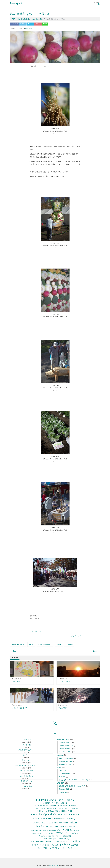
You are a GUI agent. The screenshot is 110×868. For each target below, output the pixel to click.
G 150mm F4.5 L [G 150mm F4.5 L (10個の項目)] (66, 811)
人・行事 (69, 645)
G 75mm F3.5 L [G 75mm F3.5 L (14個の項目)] (54, 811)
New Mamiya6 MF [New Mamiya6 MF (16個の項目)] (62, 823)
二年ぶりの (27, 740)
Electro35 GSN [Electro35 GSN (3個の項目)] (74, 809)
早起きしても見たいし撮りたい (27, 766)
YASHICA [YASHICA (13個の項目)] (69, 830)
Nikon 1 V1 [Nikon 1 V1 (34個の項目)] (40, 826)
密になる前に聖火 (27, 771)
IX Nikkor (62, 777)
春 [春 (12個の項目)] (35, 845)
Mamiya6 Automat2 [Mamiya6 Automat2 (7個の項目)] (47, 823)
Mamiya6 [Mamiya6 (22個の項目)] (37, 823)
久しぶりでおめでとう (27, 750)
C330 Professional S (66, 758)
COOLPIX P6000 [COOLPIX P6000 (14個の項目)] (63, 809)
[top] (55, 734)
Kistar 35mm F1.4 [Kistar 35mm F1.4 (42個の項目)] (70, 815)
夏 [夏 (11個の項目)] (33, 845)
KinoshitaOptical (63, 740)
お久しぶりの (27, 786)
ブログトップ (76, 636)
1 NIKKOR (62, 771)
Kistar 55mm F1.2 (30, 29)
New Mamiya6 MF (65, 764)
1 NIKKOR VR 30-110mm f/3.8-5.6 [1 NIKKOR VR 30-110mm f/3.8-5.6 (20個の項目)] (48, 806)
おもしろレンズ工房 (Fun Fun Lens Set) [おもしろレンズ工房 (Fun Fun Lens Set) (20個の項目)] (60, 833)
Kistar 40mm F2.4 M (66, 746)
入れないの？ (27, 761)
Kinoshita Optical (18, 645)
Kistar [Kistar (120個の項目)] (56, 815)
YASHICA (60, 783)
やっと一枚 (27, 745)
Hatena (32, 24)
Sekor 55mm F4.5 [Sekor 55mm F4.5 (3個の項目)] (71, 827)
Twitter (24, 24)
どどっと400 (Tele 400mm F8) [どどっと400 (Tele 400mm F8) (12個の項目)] (40, 842)
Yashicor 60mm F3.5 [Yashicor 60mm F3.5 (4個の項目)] (37, 834)
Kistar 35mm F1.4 (65, 743)
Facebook (15, 24)
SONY (59, 645)
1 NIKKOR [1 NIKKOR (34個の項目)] (41, 800)
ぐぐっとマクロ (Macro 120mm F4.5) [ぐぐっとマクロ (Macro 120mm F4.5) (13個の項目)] (55, 839)
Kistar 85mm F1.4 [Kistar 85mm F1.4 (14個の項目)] (61, 819)
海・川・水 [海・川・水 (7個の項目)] (40, 845)
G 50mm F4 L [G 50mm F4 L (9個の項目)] (42, 811)
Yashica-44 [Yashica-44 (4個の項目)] (76, 831)
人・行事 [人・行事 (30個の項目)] (73, 841)
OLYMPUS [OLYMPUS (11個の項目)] (50, 826)
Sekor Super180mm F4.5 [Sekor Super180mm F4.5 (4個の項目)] (49, 831)
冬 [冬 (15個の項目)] (79, 842)
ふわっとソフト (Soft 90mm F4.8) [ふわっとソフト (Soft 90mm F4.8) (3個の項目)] (60, 842)
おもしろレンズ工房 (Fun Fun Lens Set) (73, 780)
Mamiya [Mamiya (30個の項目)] (72, 819)
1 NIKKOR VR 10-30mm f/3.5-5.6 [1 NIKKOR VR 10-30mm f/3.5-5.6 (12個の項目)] (55, 803)
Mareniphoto (17, 3)
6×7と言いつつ (27, 781)
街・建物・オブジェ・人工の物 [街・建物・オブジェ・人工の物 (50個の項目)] (55, 848)
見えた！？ (27, 755)
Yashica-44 (63, 792)
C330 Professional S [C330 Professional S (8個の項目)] (70, 806)
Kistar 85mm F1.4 (65, 752)
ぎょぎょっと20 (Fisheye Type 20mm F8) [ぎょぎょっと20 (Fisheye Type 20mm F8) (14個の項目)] (55, 836)
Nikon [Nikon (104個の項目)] (73, 823)
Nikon (59, 768)
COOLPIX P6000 (65, 774)
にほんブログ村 (35, 632)
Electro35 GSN (64, 789)
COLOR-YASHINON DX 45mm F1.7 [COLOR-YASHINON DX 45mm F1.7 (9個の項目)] (44, 809)
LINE (48, 24)
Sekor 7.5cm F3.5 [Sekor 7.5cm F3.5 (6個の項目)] (60, 827)
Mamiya (60, 755)
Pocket (40, 24)
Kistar (31, 645)
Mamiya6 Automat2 (66, 761)
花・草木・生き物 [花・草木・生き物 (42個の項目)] (68, 845)
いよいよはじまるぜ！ (27, 776)
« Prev (14, 651)
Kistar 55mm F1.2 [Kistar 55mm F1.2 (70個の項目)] (43, 819)
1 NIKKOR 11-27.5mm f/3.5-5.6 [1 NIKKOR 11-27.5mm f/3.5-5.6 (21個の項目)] (60, 800)
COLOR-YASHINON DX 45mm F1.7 (72, 786)
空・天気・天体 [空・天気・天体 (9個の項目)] (53, 845)
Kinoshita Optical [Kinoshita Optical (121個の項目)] (41, 815)
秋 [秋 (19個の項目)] (46, 845)
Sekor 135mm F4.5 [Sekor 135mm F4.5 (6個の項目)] (36, 830)
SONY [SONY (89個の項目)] (60, 830)
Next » (95, 651)
